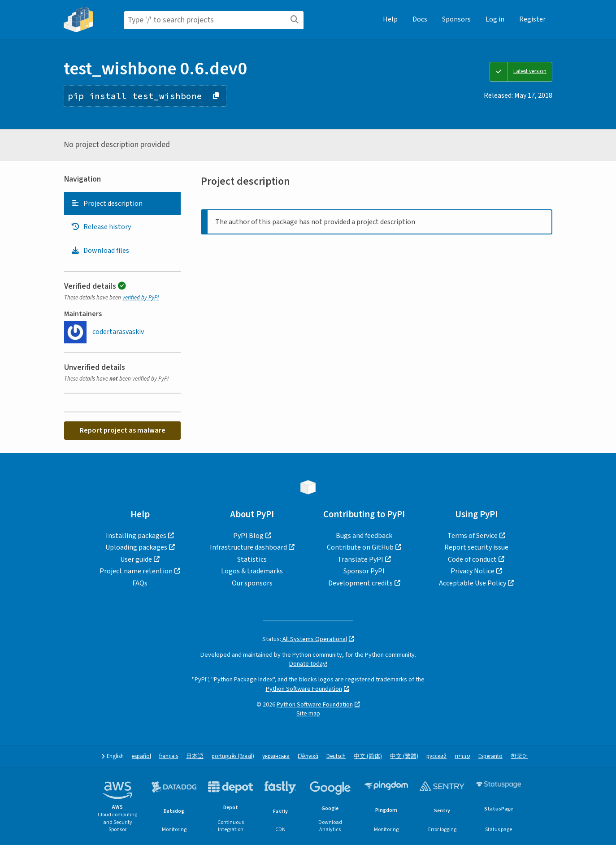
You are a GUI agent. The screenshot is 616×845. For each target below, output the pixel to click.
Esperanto (490, 756)
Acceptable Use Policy (473, 583)
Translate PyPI (360, 559)
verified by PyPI (141, 298)
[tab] (122, 204)
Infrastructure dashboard (248, 547)
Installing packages (136, 536)
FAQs (140, 583)
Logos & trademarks (252, 571)
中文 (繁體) (404, 756)
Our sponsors (252, 583)
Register (532, 19)
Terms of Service (473, 536)
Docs (420, 19)
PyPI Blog (248, 536)
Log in (495, 19)
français (169, 756)
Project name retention (136, 571)
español (141, 756)
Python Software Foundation (304, 689)
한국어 (519, 756)
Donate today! (308, 664)
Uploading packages (136, 547)
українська (276, 756)
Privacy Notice (473, 571)
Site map (308, 713)
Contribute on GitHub (360, 547)
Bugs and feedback (364, 536)
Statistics (252, 559)
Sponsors (456, 19)
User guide (136, 559)
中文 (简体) (368, 756)
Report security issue (476, 547)
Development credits (360, 583)
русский (436, 756)
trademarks (391, 679)
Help (390, 19)
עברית (462, 756)
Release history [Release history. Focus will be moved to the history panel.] (101, 227)
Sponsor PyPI (364, 571)
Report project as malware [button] (123, 430)
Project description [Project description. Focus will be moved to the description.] (107, 204)
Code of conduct (472, 559)
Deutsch (336, 756)
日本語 (195, 756)
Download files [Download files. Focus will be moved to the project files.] (100, 251)
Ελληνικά (308, 756)
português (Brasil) (233, 756)
